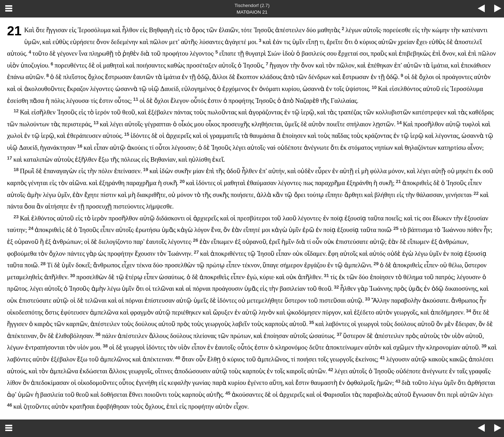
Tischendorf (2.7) (252, 5)
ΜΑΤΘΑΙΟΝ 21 (252, 12)
